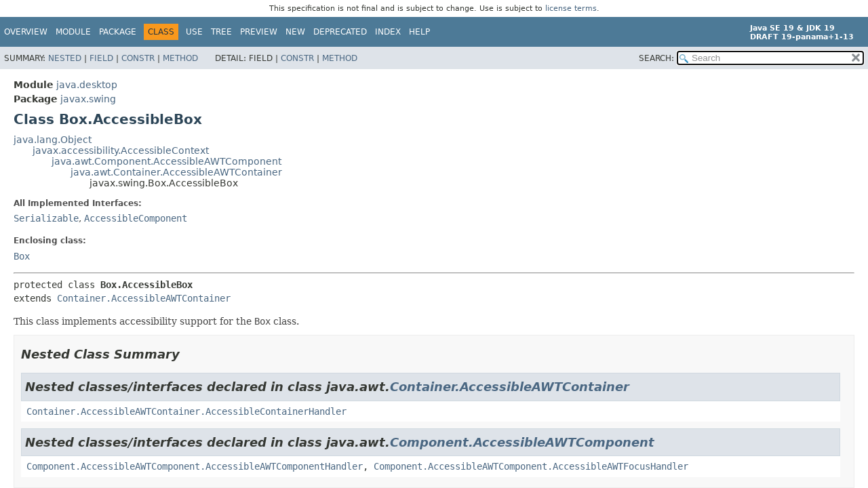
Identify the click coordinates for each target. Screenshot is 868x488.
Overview (26, 32)
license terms (571, 8)
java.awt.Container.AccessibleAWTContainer (176, 172)
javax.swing (88, 99)
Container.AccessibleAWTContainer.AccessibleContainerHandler (186, 411)
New (295, 32)
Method (180, 58)
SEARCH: (656, 58)
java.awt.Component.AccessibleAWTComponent (166, 161)
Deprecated (340, 32)
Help (419, 32)
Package (118, 32)
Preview (259, 32)
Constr (138, 58)
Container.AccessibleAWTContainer (144, 298)
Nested (65, 58)
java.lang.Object (53, 140)
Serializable (46, 218)
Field (101, 58)
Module (73, 32)
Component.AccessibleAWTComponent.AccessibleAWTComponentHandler (195, 466)
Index (388, 32)
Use (194, 32)
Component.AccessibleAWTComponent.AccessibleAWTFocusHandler (531, 466)
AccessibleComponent (136, 218)
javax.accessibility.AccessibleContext (121, 150)
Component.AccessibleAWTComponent (522, 442)
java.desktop (87, 85)
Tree (221, 32)
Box (22, 256)
